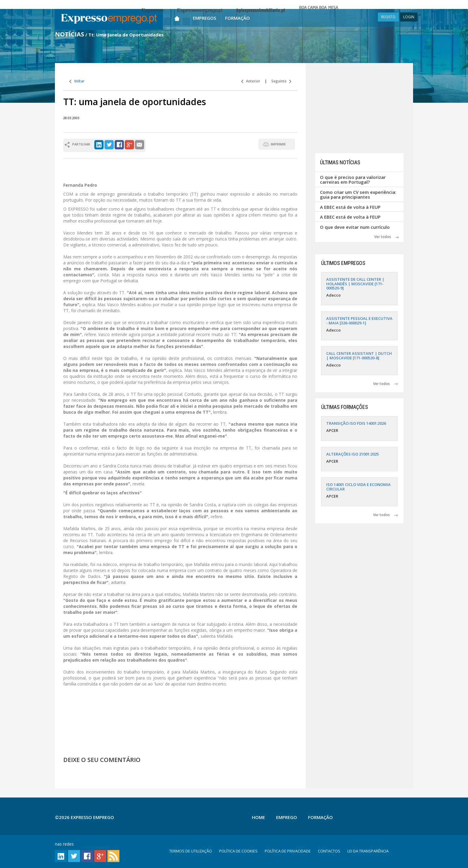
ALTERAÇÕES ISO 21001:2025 (352, 454)
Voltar (77, 81)
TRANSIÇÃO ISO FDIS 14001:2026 (356, 423)
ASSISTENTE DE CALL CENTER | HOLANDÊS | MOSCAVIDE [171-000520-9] (355, 284)
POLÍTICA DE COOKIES (238, 851)
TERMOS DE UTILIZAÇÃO (191, 851)
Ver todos (387, 237)
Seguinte (281, 81)
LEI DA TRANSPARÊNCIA (368, 851)
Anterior (251, 81)
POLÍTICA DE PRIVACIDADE (288, 851)
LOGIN (409, 17)
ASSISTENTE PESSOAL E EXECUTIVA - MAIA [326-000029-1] (359, 320)
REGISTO (388, 17)
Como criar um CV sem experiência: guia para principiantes (358, 195)
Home (258, 817)
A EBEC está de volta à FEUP (350, 207)
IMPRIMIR (278, 144)
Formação (237, 18)
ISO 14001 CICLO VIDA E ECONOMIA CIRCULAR (358, 487)
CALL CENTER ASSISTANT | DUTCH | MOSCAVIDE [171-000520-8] (359, 355)
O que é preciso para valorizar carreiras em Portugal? (353, 180)
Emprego (287, 817)
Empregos (204, 18)
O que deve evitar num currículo (355, 227)
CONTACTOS (329, 851)
